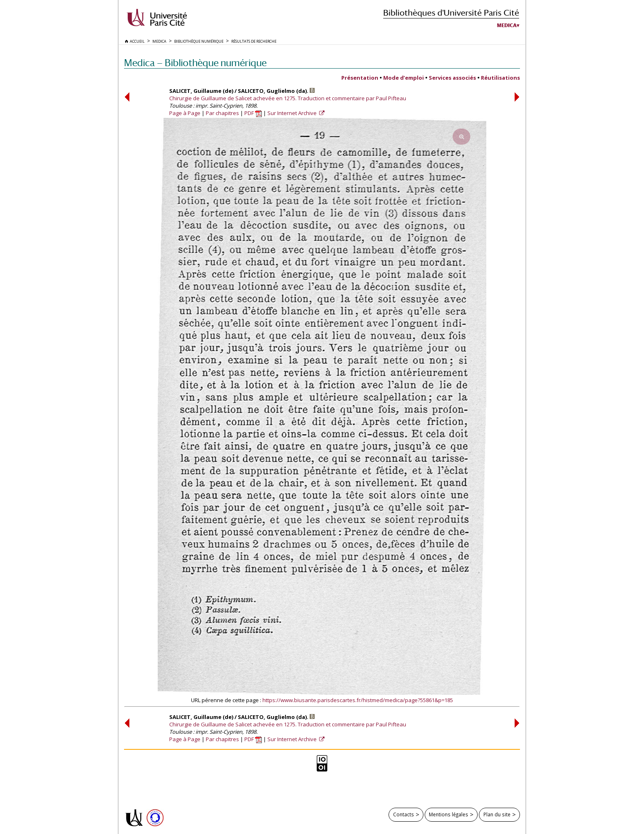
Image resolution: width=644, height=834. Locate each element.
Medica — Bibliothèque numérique (195, 63)
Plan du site (497, 814)
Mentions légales (448, 814)
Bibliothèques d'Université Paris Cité (451, 13)
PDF (253, 113)
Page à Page (185, 113)
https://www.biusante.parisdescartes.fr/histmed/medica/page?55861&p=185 (358, 700)
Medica (507, 25)
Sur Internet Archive (293, 113)
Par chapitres (222, 113)
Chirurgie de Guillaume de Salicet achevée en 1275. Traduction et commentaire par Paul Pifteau (288, 98)
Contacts (404, 814)
